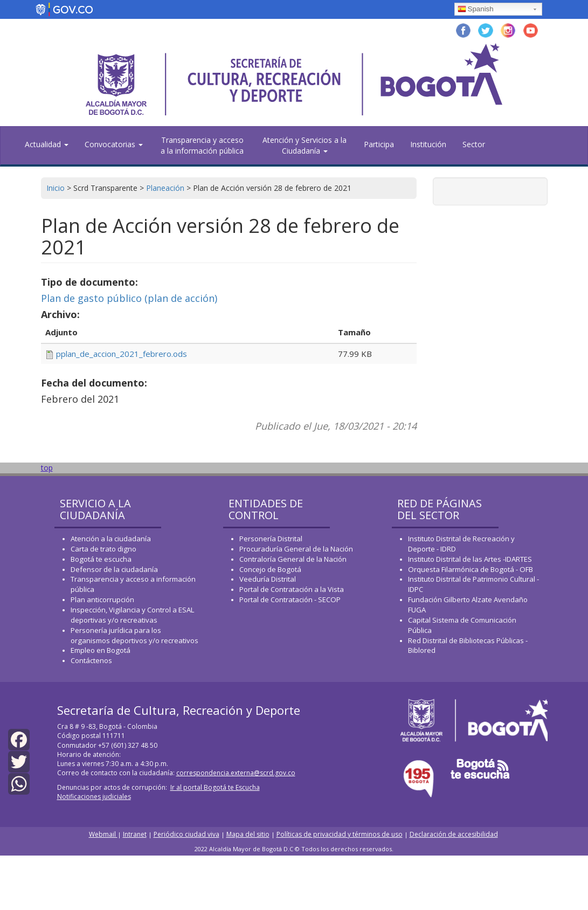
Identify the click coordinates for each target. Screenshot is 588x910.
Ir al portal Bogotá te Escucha (215, 787)
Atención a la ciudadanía (111, 539)
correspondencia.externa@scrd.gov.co (236, 773)
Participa (379, 144)
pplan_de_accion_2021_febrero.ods (122, 354)
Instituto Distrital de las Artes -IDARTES (471, 559)
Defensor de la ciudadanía (114, 569)
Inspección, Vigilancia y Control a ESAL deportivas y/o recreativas (132, 615)
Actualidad (47, 144)
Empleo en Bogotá (101, 650)
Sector (474, 144)
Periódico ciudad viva (186, 834)
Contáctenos (91, 660)
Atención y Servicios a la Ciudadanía (305, 145)
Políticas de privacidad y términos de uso (340, 834)
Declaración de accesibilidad (454, 834)
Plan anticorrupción (102, 599)
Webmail (103, 834)
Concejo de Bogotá (270, 569)
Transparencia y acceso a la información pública (202, 145)
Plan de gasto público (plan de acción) (129, 298)
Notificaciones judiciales (94, 797)
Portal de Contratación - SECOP (290, 599)
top (47, 468)
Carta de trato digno (103, 549)
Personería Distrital (271, 539)
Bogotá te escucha (101, 559)
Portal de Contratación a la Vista (292, 589)
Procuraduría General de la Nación (296, 549)
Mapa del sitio (248, 834)
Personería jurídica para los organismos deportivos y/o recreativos (134, 635)
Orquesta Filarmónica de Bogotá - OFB (471, 569)
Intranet (135, 834)
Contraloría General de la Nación (293, 559)
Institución (428, 144)
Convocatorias (114, 144)
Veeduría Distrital (268, 579)
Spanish (476, 10)
